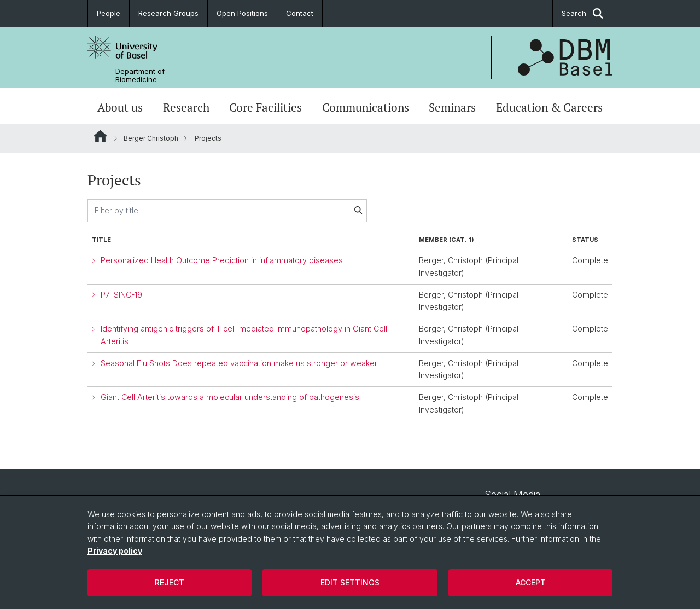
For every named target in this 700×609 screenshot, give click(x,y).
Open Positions (242, 13)
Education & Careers (549, 107)
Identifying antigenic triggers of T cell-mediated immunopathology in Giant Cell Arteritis (244, 335)
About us (120, 107)
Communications (366, 107)
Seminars (452, 107)
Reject (170, 582)
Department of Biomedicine (140, 76)
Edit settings (350, 582)
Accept (531, 582)
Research (186, 107)
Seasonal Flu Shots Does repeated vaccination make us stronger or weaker (239, 363)
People (109, 13)
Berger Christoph (151, 138)
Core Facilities (266, 107)
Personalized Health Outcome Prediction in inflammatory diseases (222, 260)
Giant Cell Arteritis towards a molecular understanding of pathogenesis (230, 397)
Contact (300, 13)
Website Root (100, 136)
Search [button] (582, 13)
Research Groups (168, 13)
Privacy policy (115, 551)
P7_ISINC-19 (121, 295)
